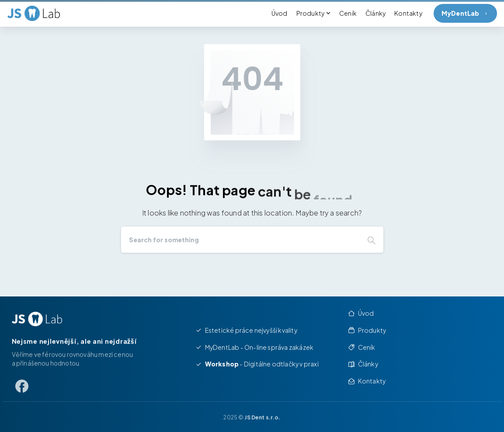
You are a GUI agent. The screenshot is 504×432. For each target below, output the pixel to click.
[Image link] (37, 319)
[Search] (240, 240)
